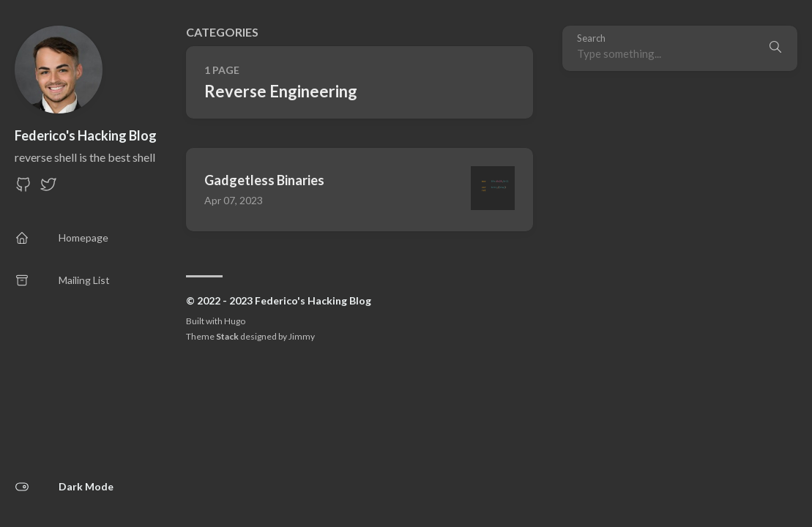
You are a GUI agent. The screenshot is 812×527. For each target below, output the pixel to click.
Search (591, 38)
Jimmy (302, 336)
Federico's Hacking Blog (86, 135)
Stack (227, 336)
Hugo (235, 321)
